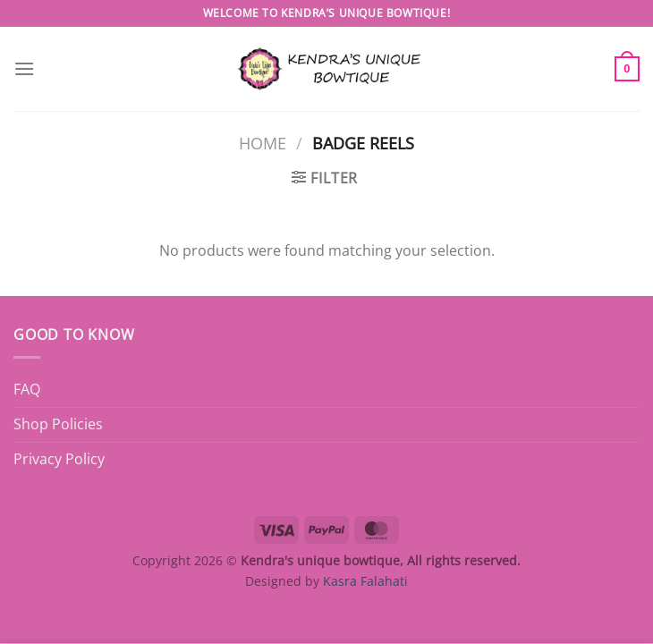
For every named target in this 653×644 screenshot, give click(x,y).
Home (263, 143)
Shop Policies (58, 424)
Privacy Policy (59, 459)
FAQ (27, 389)
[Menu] (24, 68)
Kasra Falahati (365, 581)
